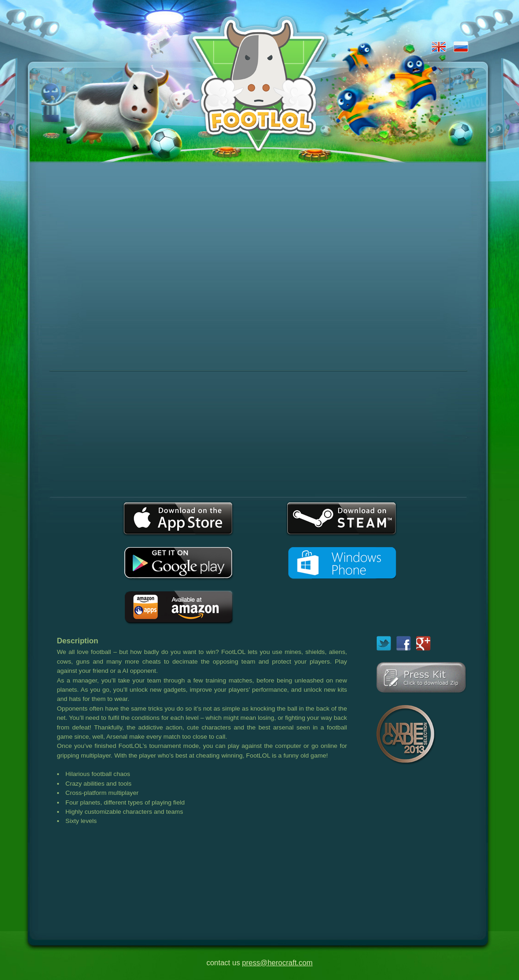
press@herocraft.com (277, 963)
